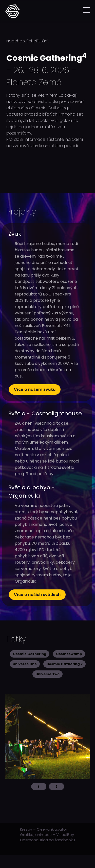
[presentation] (39, 786)
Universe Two (48, 674)
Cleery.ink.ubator (52, 829)
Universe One (25, 664)
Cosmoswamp (69, 654)
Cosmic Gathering (30, 654)
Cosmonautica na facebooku (48, 840)
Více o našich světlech (37, 595)
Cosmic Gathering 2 (64, 664)
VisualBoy (65, 835)
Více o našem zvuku (35, 389)
